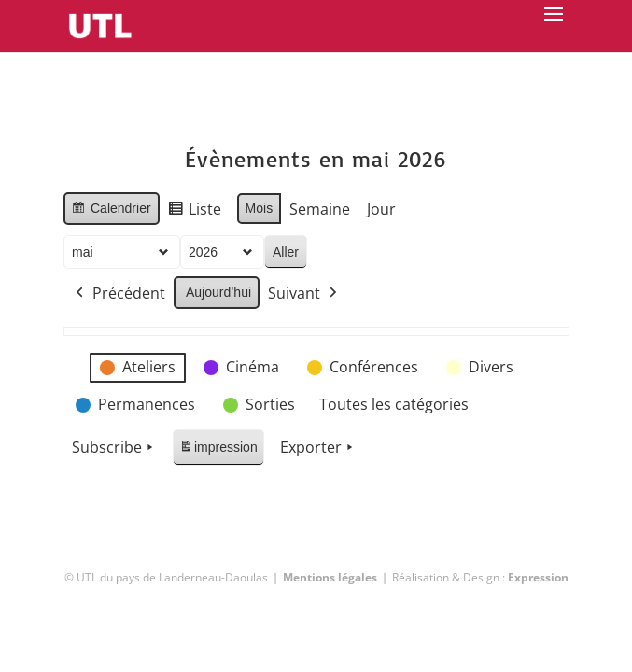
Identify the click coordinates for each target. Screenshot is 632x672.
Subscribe (114, 448)
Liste (193, 212)
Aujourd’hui (218, 292)
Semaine (320, 209)
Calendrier (111, 211)
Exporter (317, 448)
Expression (538, 577)
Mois (259, 208)
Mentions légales (330, 577)
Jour (381, 209)
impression (218, 450)
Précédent (119, 294)
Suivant (304, 294)
